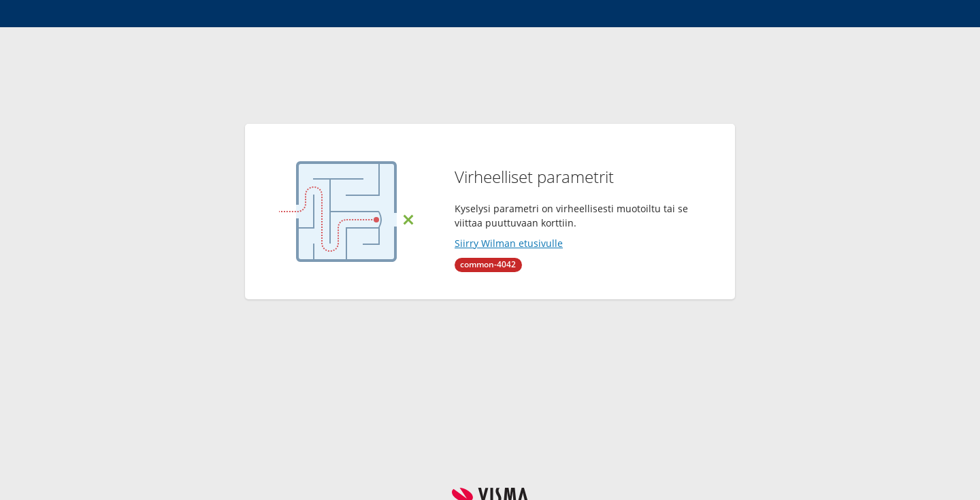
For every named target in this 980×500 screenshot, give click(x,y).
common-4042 (488, 264)
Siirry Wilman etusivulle (509, 243)
